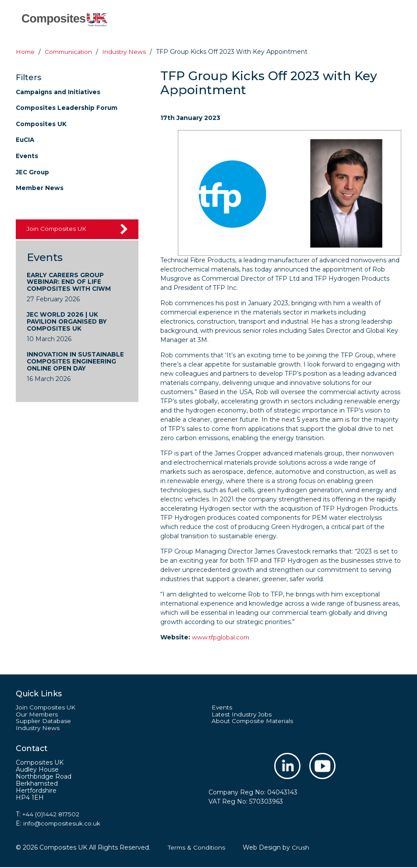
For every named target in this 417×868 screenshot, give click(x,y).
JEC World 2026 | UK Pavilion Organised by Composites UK (68, 321)
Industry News (38, 729)
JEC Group (33, 171)
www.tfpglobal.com (222, 637)
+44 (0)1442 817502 (52, 815)
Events (27, 155)
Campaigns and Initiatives (59, 92)
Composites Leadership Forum (67, 107)
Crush (302, 848)
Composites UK (41, 123)
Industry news (127, 52)
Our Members (37, 715)
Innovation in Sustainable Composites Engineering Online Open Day (77, 361)
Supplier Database (44, 722)
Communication (70, 52)
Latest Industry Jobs (243, 715)
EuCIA (26, 139)
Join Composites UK (58, 227)
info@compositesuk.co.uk (63, 824)
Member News (40, 187)
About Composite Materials (253, 722)
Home (26, 52)
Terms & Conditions (197, 848)
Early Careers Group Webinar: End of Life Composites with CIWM (70, 281)
